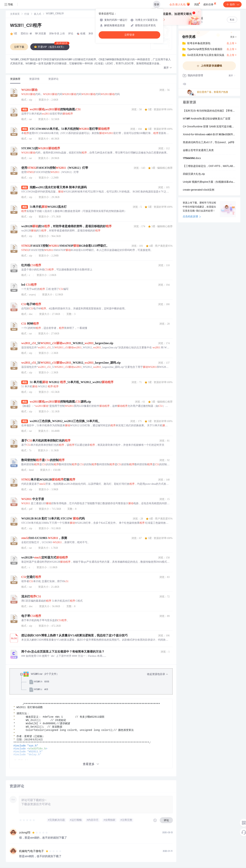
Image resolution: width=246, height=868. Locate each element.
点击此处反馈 (192, 217)
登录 (157, 4)
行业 (27, 14)
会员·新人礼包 (180, 4)
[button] (168, 68)
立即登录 (129, 35)
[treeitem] (94, 682)
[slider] (27, 820)
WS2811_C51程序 (26, 26)
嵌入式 (38, 14)
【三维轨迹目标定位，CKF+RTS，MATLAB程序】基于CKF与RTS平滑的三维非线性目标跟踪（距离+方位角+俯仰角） (209, 166)
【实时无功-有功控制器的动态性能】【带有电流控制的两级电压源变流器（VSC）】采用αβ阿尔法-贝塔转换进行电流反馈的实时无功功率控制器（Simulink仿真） (209, 111)
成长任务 (210, 4)
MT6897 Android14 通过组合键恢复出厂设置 (207, 119)
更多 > (233, 37)
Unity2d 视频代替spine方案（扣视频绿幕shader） (209, 182)
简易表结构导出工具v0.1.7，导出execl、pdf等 (209, 143)
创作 (232, 4)
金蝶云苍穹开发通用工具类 (198, 151)
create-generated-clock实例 (199, 190)
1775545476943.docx (192, 158)
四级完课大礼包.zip (194, 174)
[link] (15, 14)
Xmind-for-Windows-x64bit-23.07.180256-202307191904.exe (209, 135)
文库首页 (15, 14)
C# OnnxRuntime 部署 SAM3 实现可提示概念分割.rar (209, 127)
